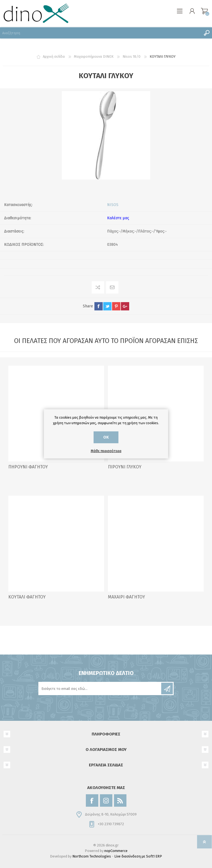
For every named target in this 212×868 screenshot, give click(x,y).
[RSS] (120, 800)
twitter (107, 306)
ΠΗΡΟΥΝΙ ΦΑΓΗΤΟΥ (28, 467)
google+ (125, 306)
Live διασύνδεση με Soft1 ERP (138, 856)
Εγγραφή (167, 688)
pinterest (116, 306)
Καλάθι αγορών (204, 11)
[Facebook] (92, 800)
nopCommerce (116, 851)
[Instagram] (106, 800)
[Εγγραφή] (100, 688)
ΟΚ (106, 437)
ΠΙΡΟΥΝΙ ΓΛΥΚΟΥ (125, 467)
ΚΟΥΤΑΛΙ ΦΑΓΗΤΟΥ (27, 597)
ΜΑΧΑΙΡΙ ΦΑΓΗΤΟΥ (126, 597)
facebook (99, 306)
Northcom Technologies (92, 856)
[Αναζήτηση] (100, 33)
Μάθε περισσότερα (106, 451)
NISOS (113, 205)
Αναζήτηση (206, 33)
